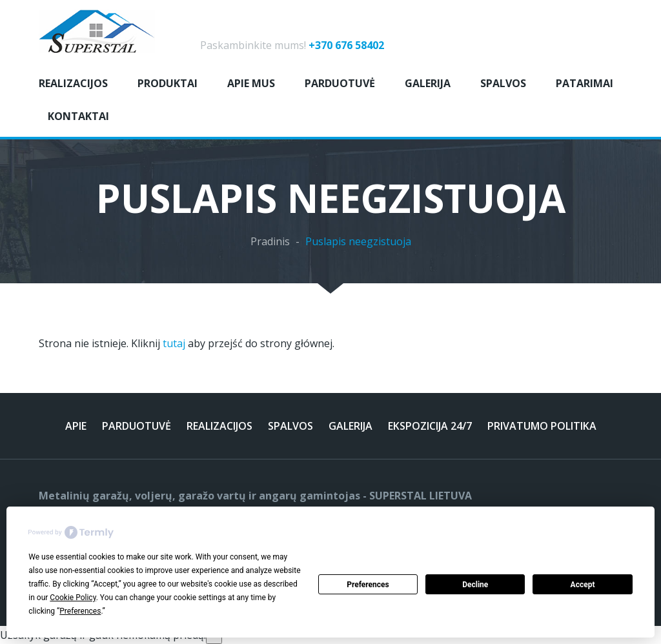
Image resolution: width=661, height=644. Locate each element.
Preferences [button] (80, 611)
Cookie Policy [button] (73, 598)
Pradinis (270, 241)
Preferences (368, 585)
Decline (475, 585)
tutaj (174, 343)
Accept (583, 585)
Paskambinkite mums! (292, 45)
